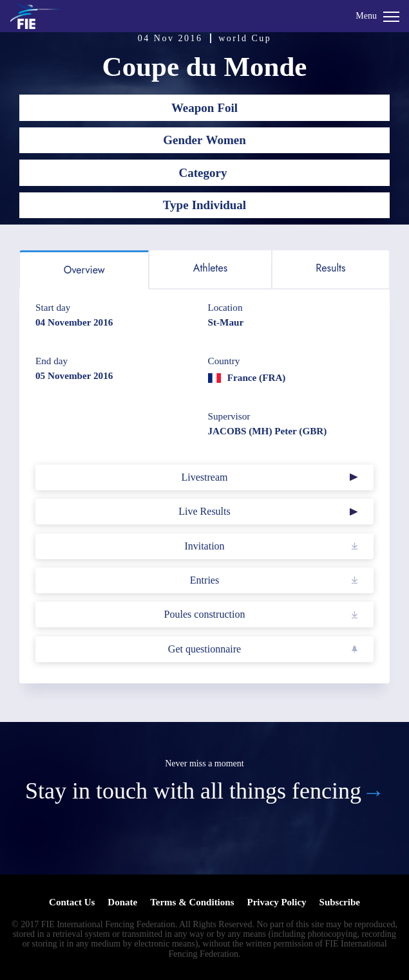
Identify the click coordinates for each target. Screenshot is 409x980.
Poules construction (205, 614)
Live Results (204, 511)
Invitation (204, 546)
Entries (204, 580)
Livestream (205, 477)
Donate (122, 902)
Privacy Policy (276, 902)
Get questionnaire (204, 649)
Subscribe (340, 902)
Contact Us (72, 902)
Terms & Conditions (192, 902)
